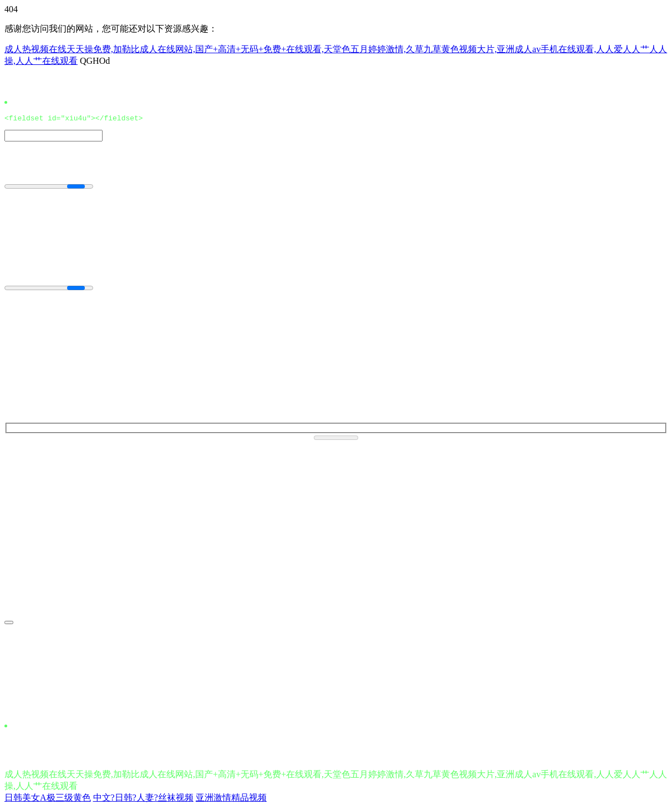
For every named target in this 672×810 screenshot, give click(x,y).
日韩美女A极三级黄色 (48, 799)
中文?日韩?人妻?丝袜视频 (143, 799)
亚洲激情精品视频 (231, 799)
